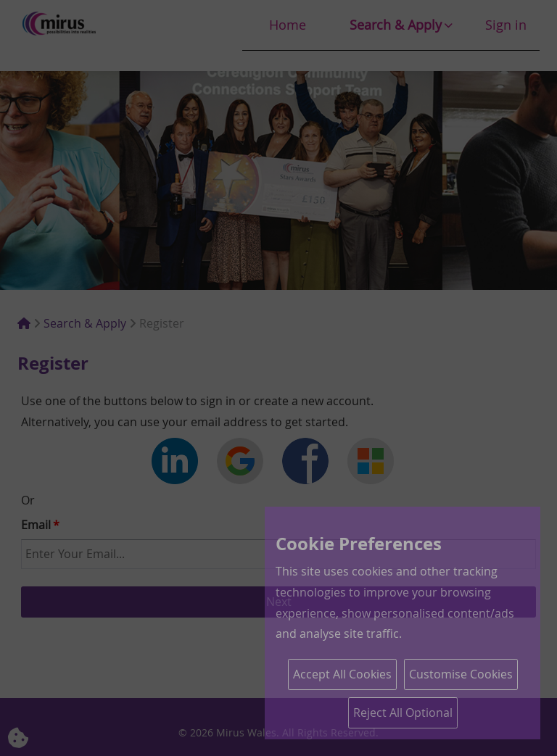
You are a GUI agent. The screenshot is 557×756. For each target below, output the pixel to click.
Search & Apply (396, 25)
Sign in (506, 25)
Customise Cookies (461, 674)
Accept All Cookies (342, 674)
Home (288, 25)
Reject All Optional (403, 713)
